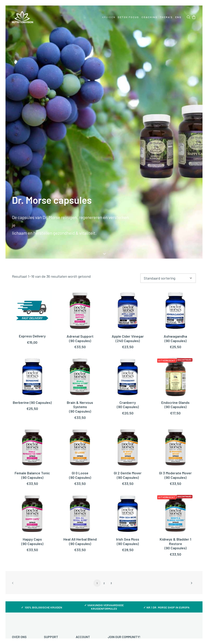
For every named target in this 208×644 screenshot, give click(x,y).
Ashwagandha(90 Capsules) (175, 338)
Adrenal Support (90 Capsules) (80, 338)
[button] (189, 17)
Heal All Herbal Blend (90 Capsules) (80, 541)
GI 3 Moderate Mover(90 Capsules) (175, 475)
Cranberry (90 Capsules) (128, 405)
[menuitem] (109, 17)
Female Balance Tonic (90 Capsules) (32, 475)
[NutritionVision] (23, 17)
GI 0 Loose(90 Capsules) (80, 475)
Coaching (149, 17)
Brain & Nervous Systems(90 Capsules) (80, 407)
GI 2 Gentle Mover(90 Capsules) (128, 475)
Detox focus (128, 17)
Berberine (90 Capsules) (32, 402)
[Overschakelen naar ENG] (178, 17)
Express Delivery (32, 336)
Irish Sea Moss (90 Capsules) (128, 541)
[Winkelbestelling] (168, 278)
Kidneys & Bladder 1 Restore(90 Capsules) (175, 544)
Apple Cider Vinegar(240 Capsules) (128, 338)
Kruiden (109, 17)
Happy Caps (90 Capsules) (32, 541)
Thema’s (166, 17)
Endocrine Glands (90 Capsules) (175, 405)
